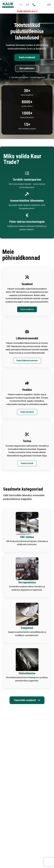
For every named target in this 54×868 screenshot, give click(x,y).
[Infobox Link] (27, 530)
